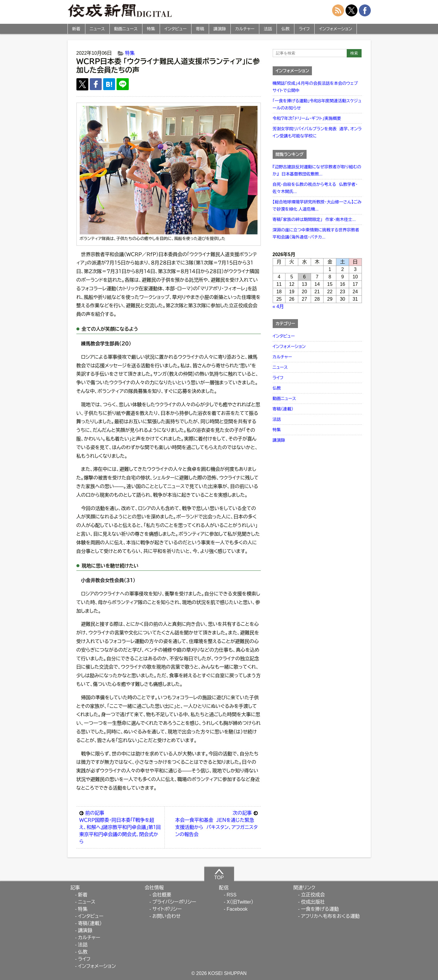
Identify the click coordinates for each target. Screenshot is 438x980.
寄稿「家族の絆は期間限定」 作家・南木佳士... (314, 219)
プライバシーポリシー (174, 902)
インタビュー (176, 29)
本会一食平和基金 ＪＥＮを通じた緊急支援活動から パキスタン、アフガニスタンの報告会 (216, 823)
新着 (76, 29)
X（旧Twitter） (240, 902)
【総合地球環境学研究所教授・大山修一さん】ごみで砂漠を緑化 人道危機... (317, 206)
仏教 (285, 29)
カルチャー (245, 29)
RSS (231, 895)
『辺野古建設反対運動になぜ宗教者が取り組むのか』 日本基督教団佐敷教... (317, 170)
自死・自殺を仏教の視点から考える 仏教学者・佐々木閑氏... (315, 188)
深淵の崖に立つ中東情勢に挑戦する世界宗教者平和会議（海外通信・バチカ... (316, 233)
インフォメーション (336, 29)
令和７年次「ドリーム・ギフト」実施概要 (307, 118)
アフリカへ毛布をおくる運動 (330, 916)
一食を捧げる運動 (320, 909)
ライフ (304, 29)
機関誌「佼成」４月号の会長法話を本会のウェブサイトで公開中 (315, 87)
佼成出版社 (313, 902)
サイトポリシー (167, 909)
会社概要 (162, 895)
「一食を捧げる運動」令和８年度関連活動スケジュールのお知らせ (317, 104)
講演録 (220, 29)
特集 (151, 29)
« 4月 (278, 306)
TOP (219, 874)
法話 (268, 29)
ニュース (97, 29)
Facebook (237, 909)
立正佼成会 (313, 895)
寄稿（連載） (283, 409)
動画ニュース (126, 29)
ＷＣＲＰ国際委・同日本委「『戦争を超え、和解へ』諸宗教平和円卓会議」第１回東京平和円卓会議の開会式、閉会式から (121, 827)
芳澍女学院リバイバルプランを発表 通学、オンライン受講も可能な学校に (317, 132)
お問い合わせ (166, 916)
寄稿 (200, 29)
